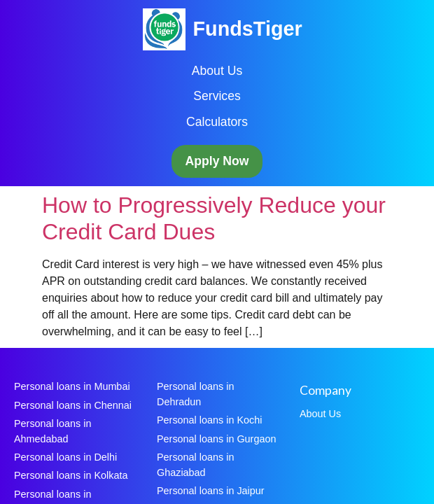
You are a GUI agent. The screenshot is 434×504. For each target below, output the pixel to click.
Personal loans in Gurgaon (216, 439)
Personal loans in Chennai (73, 405)
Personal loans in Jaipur (211, 491)
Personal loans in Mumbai (72, 386)
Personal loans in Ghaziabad (195, 465)
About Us (217, 71)
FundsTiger (247, 29)
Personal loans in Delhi (65, 457)
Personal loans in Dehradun (195, 394)
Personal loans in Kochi (209, 420)
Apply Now (217, 161)
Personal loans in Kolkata (71, 475)
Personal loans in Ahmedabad (52, 431)
